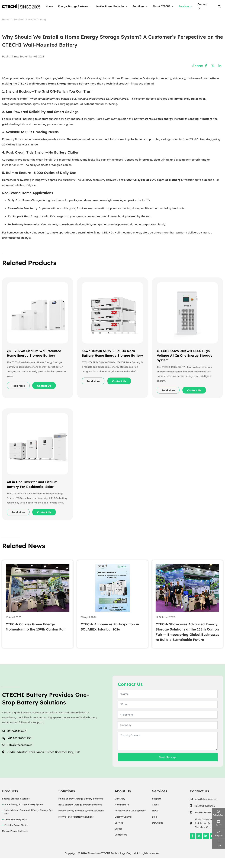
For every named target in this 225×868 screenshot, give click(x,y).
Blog (155, 827)
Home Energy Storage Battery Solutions (81, 809)
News (155, 821)
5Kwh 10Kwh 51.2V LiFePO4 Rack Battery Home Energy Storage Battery (109, 355)
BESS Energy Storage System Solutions (80, 815)
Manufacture (122, 815)
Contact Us (208, 6)
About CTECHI (167, 6)
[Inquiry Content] (168, 751)
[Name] (168, 704)
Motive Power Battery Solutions (76, 827)
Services (190, 6)
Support (156, 809)
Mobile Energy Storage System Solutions (81, 821)
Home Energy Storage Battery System (24, 814)
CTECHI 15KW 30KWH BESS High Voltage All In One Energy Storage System (185, 355)
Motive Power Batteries (116, 6)
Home (55, 6)
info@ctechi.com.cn (20, 755)
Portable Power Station (16, 835)
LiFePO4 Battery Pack (16, 829)
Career (118, 838)
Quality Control (123, 827)
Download (158, 833)
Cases (155, 815)
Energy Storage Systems (79, 6)
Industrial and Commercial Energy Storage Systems (29, 822)
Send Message (168, 767)
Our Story (120, 809)
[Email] (168, 714)
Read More (19, 385)
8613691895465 (17, 741)
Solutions (144, 6)
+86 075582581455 (20, 748)
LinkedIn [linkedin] (206, 846)
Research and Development (130, 821)
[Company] (168, 735)
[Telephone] (168, 725)
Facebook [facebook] (192, 846)
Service (119, 833)
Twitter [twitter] (199, 846)
